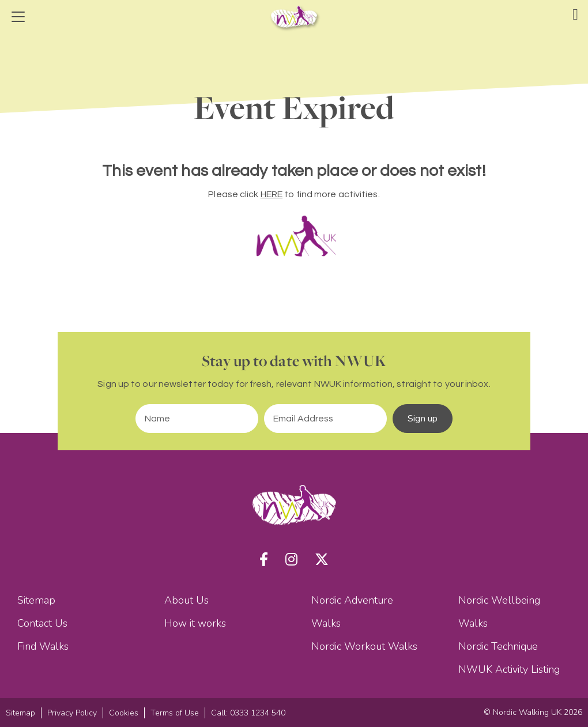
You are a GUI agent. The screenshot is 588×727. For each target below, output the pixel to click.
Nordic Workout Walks (364, 646)
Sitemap (36, 600)
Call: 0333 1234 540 (248, 713)
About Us (186, 600)
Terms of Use (175, 713)
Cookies (124, 713)
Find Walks (43, 646)
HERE (272, 194)
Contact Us (42, 623)
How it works (195, 623)
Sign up (423, 419)
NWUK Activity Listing (509, 669)
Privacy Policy (72, 713)
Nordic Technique (498, 646)
